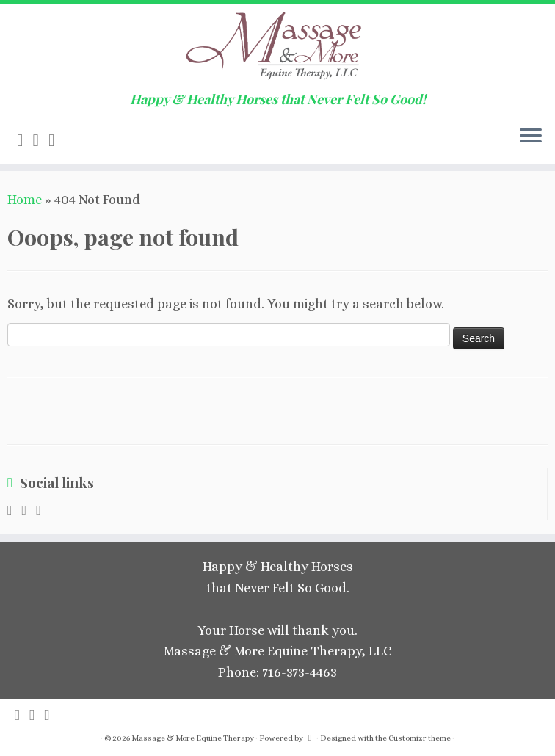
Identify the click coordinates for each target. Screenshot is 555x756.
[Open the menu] (531, 137)
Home (25, 200)
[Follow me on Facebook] (57, 140)
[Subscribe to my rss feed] (25, 140)
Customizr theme (420, 738)
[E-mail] (41, 140)
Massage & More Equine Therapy (193, 738)
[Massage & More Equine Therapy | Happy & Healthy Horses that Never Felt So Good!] (277, 48)
